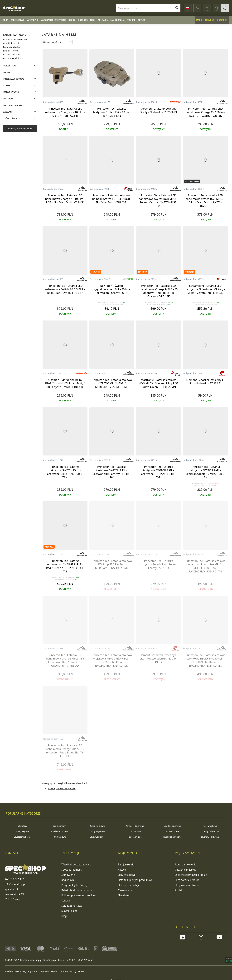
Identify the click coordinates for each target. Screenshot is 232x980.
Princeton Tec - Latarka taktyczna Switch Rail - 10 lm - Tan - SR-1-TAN (112, 112)
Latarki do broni (11, 43)
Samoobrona (117, 20)
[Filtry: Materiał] (20, 99)
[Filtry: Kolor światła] (20, 92)
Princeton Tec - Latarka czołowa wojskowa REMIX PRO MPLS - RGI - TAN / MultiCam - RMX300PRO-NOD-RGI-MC (112, 660)
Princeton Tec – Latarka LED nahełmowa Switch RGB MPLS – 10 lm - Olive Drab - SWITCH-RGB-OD (205, 201)
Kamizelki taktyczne (135, 826)
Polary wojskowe (97, 831)
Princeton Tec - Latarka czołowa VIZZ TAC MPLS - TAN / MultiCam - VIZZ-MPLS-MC (112, 383)
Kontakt (179, 889)
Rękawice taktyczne (172, 837)
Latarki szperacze (12, 54)
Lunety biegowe (22, 831)
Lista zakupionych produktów (133, 879)
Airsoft (131, 20)
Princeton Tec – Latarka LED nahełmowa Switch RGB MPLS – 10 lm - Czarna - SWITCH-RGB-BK (159, 201)
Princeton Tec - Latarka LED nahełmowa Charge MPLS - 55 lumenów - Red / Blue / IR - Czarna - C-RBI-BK (159, 291)
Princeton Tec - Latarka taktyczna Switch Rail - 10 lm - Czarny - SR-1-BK (159, 564)
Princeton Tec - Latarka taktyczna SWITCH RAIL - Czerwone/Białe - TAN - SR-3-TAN (65, 472)
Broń (6, 20)
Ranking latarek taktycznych (62, 789)
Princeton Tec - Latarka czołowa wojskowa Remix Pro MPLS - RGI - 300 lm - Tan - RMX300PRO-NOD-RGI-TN (205, 566)
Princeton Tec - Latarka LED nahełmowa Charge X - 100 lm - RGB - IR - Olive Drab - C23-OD (65, 199)
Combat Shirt (135, 831)
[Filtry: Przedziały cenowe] (20, 79)
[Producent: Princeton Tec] (82, 102)
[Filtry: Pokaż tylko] (20, 66)
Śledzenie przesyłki (184, 869)
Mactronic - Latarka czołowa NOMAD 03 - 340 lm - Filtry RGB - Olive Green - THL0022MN (159, 383)
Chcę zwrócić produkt (186, 879)
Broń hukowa (60, 837)
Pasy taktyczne (135, 837)
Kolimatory (22, 826)
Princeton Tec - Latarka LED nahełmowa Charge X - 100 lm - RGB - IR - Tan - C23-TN (65, 112)
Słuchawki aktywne (210, 837)
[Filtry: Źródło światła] (20, 118)
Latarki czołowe (11, 51)
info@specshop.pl (33, 957)
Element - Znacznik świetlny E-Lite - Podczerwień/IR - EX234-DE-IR (159, 659)
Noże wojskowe (210, 826)
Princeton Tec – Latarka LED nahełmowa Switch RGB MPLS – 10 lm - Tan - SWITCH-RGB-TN (65, 289)
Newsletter (124, 894)
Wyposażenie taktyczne (53, 20)
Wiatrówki (33, 20)
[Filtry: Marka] (20, 72)
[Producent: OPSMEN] (175, 102)
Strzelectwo (18, 20)
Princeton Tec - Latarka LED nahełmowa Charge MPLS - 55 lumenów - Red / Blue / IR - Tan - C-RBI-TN (65, 751)
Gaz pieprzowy (60, 826)
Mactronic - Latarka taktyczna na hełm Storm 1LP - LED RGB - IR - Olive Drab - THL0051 (112, 199)
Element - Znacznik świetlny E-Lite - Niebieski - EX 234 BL (205, 382)
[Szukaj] (175, 8)
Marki (199, 20)
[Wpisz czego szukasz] (147, 8)
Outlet (141, 20)
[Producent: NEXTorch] (129, 279)
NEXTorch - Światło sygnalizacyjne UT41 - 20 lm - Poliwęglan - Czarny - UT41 (112, 289)
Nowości (210, 20)
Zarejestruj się (125, 864)
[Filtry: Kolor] (20, 85)
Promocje (222, 20)
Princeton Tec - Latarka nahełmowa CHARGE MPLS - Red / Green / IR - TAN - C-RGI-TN (65, 566)
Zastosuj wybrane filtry (20, 129)
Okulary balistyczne (210, 831)
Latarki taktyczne (15, 35)
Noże (93, 20)
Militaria (103, 20)
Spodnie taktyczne (172, 826)
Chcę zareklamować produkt (189, 874)
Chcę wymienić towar (186, 884)
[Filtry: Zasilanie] (20, 112)
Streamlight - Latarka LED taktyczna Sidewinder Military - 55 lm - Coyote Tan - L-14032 (205, 289)
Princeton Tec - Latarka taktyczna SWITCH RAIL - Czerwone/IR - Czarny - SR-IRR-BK (112, 472)
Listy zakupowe (126, 874)
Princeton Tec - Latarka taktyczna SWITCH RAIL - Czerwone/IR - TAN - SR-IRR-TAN (159, 472)
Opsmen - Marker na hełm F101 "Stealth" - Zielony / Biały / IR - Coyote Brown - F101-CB (65, 383)
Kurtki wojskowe (97, 826)
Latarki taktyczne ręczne (15, 40)
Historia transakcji (127, 884)
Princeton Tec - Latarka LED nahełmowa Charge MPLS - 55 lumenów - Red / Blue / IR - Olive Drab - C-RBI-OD (65, 660)
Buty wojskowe (172, 831)
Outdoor (83, 20)
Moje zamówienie (188, 853)
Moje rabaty (124, 889)
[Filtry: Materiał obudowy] (20, 105)
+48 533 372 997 (13, 957)
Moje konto (127, 853)
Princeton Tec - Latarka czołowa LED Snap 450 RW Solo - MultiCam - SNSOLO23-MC (112, 564)
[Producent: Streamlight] (222, 279)
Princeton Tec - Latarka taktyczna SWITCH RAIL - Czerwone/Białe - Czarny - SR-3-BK (205, 472)
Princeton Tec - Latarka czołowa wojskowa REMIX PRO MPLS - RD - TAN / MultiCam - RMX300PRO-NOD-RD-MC (205, 660)
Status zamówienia (184, 864)
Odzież (72, 20)
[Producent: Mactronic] (129, 189)
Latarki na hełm (11, 47)
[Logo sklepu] (24, 8)
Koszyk (122, 869)
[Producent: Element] (222, 374)
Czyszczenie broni (22, 837)
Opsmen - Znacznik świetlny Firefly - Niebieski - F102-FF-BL (159, 110)
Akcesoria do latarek (13, 58)
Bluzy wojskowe (97, 837)
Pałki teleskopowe (60, 831)
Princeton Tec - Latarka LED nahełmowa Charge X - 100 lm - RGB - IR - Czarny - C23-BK (205, 112)
